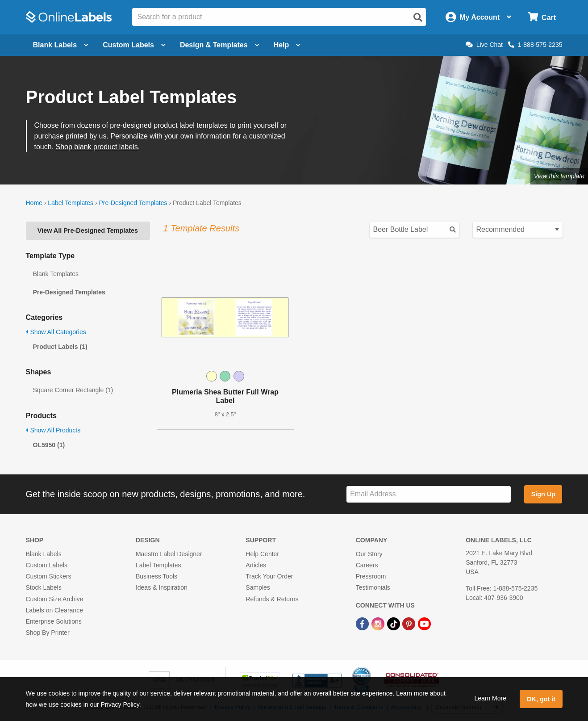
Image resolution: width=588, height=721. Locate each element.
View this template (559, 176)
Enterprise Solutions (54, 621)
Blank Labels (44, 554)
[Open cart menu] (542, 17)
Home (34, 203)
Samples (258, 587)
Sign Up (543, 494)
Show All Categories (56, 332)
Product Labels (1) (60, 347)
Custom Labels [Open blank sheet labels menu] (134, 45)
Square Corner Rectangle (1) (73, 390)
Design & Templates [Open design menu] (220, 45)
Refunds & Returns (272, 599)
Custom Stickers (49, 576)
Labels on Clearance (54, 610)
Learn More (490, 698)
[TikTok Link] (394, 623)
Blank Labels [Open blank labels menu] (61, 45)
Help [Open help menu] (287, 45)
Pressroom (371, 576)
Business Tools (156, 576)
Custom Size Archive (55, 599)
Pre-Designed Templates (133, 203)
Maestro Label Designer (169, 554)
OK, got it (541, 699)
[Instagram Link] (379, 623)
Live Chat (484, 45)
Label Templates (71, 203)
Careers (367, 565)
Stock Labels (44, 587)
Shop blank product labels (97, 147)
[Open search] (418, 17)
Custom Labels (47, 565)
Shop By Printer (48, 633)
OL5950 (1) (49, 445)
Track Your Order (269, 576)
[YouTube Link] (424, 623)
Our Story (369, 554)
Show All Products (53, 430)
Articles (256, 565)
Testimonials (373, 587)
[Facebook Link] (363, 623)
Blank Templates (56, 274)
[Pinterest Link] (410, 623)
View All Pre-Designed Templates (88, 231)
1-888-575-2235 (535, 45)
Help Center (262, 554)
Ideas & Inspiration (162, 587)
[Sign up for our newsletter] (429, 494)
